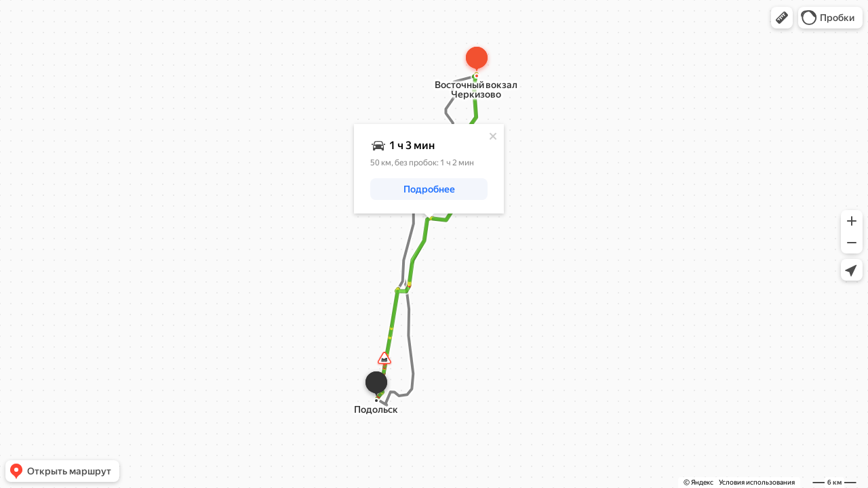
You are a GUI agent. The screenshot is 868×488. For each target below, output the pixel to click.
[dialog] (436, 167)
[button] (782, 18)
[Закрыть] (500, 135)
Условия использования (757, 482)
